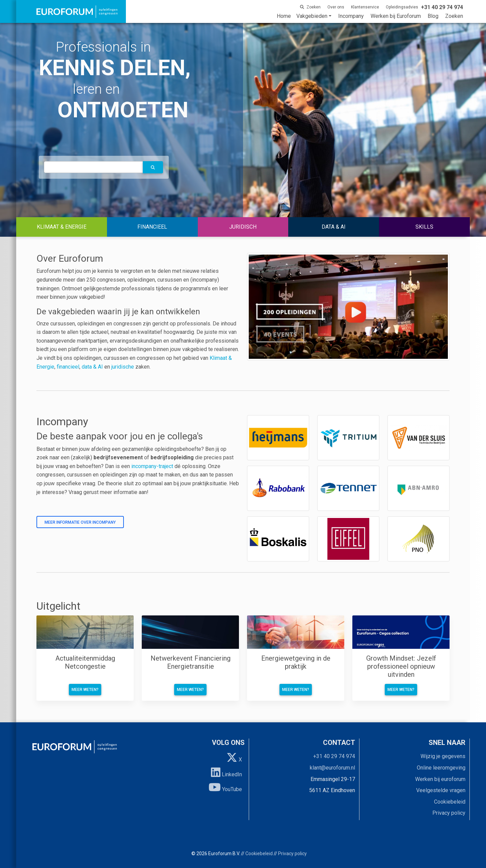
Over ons (336, 7)
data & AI (93, 367)
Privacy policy (449, 813)
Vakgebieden (312, 16)
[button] (153, 167)
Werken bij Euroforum (396, 16)
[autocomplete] (93, 167)
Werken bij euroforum (440, 779)
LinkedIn (226, 772)
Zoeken (454, 16)
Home (284, 16)
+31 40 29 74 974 (334, 756)
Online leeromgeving (441, 768)
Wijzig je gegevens (443, 756)
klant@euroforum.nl (332, 768)
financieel (68, 367)
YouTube (225, 787)
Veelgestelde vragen (441, 790)
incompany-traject (152, 466)
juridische (123, 367)
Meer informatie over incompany (80, 522)
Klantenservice (365, 7)
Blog (433, 16)
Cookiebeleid (450, 802)
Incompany (351, 16)
